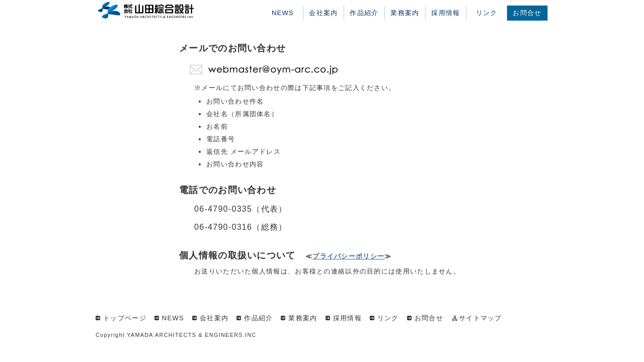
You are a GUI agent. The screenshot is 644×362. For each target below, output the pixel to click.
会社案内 (323, 13)
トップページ (125, 318)
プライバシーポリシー (348, 256)
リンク (487, 13)
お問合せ (527, 13)
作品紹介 (364, 13)
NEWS (283, 13)
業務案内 (405, 13)
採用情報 (446, 13)
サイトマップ (480, 318)
